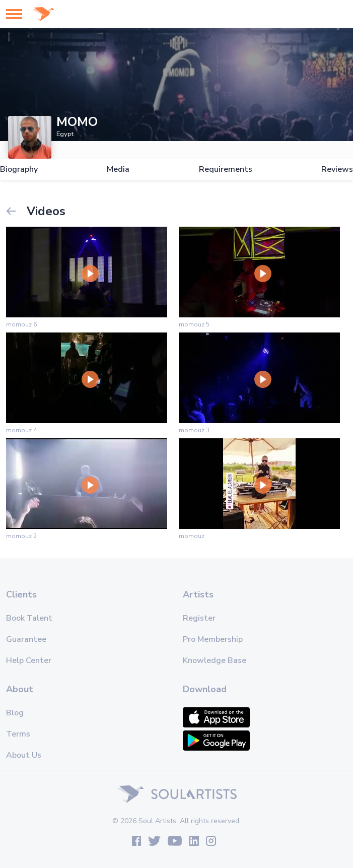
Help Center (29, 660)
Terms (18, 734)
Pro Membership (213, 639)
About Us (24, 755)
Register (199, 618)
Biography (19, 170)
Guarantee (26, 639)
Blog (15, 713)
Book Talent (29, 618)
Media (118, 170)
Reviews (337, 170)
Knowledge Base (215, 660)
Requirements (226, 170)
